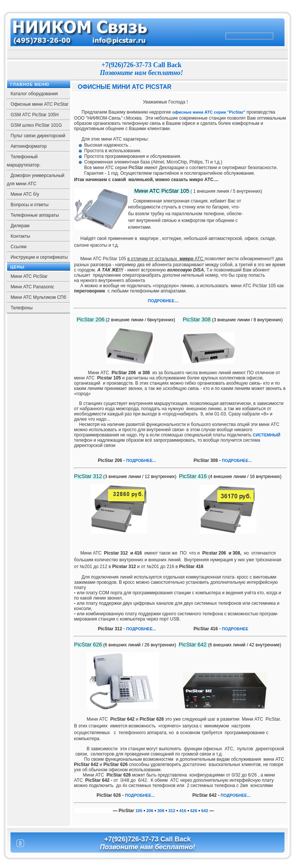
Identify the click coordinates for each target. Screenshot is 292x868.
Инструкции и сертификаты (39, 257)
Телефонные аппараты (35, 215)
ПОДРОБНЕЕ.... (164, 301)
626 (194, 811)
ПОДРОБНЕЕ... (141, 460)
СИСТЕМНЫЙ (266, 435)
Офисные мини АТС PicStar (39, 104)
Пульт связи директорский (38, 136)
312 (172, 811)
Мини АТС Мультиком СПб (38, 297)
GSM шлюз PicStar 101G (36, 125)
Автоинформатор (29, 146)
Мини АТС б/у (25, 194)
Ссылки (18, 247)
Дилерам (20, 226)
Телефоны (21, 308)
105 (139, 811)
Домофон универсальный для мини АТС (35, 180)
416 (183, 811)
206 (150, 811)
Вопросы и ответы (29, 205)
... (250, 460)
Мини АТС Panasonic (32, 287)
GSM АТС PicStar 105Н (35, 115)
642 (205, 811)
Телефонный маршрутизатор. (24, 161)
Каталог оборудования (34, 94)
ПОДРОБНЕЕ (235, 460)
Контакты (20, 236)
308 (161, 811)
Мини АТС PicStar (29, 276)
